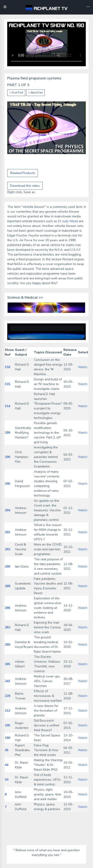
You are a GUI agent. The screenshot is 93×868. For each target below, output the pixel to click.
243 (7, 681)
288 (7, 586)
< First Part (16, 93)
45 (7, 750)
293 (7, 532)
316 (7, 367)
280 (7, 645)
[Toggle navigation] (88, 7)
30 (7, 780)
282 (7, 627)
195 (7, 725)
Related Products (23, 173)
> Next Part (35, 93)
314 (7, 406)
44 (7, 765)
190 (7, 738)
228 (7, 696)
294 (7, 510)
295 (7, 484)
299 (7, 433)
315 (7, 384)
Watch (83, 367)
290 (7, 567)
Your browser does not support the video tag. (46, 44)
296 (7, 457)
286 (7, 608)
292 (7, 549)
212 (7, 711)
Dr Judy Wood (68, 221)
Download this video (25, 186)
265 (7, 664)
